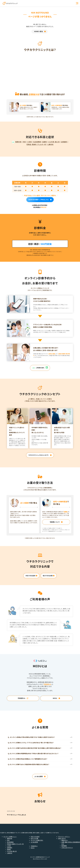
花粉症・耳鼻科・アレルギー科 (36, 144)
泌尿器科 (64, 142)
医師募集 (64, 846)
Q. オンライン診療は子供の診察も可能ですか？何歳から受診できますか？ (31, 737)
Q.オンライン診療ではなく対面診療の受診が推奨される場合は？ (29, 765)
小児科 (30, 142)
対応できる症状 (35, 837)
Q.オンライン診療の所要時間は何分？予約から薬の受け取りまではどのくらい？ (33, 754)
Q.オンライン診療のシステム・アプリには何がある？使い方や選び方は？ (31, 743)
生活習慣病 (37, 142)
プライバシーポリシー (64, 837)
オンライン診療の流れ (37, 840)
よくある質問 (34, 842)
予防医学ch (47, 684)
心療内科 (50, 144)
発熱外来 (17, 142)
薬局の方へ (65, 840)
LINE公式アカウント (67, 848)
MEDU (33, 848)
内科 (24, 142)
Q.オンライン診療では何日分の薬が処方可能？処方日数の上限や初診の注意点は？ (35, 748)
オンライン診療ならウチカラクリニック (10, 3)
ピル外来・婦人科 (54, 142)
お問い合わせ (62, 839)
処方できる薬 (34, 839)
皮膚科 (45, 142)
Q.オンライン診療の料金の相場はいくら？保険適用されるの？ (28, 759)
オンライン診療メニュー (10, 837)
